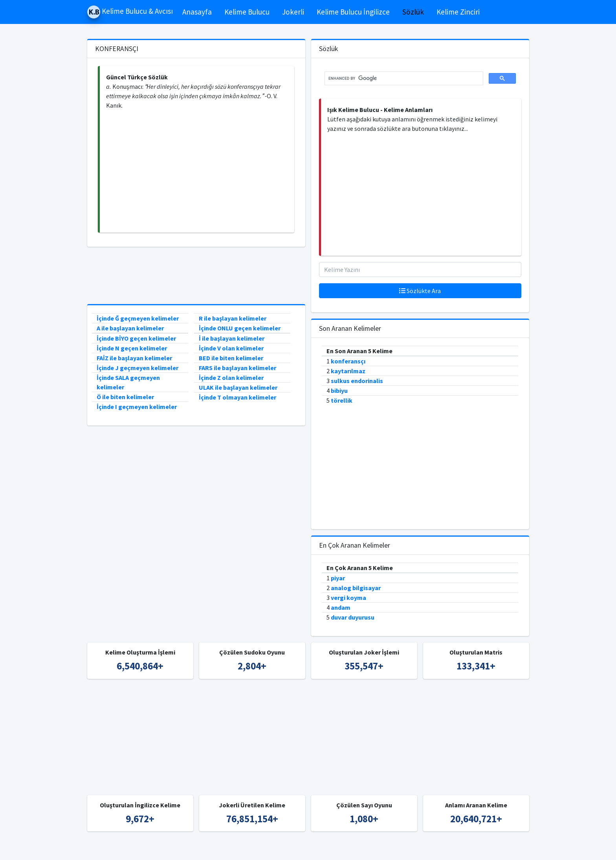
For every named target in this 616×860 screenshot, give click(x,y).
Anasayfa (197, 12)
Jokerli (293, 12)
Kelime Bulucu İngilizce (353, 12)
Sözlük (413, 12)
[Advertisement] (197, 171)
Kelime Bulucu (247, 12)
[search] (403, 79)
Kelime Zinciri (458, 12)
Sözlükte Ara (420, 291)
